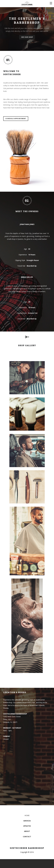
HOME (27, 815)
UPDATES (27, 826)
